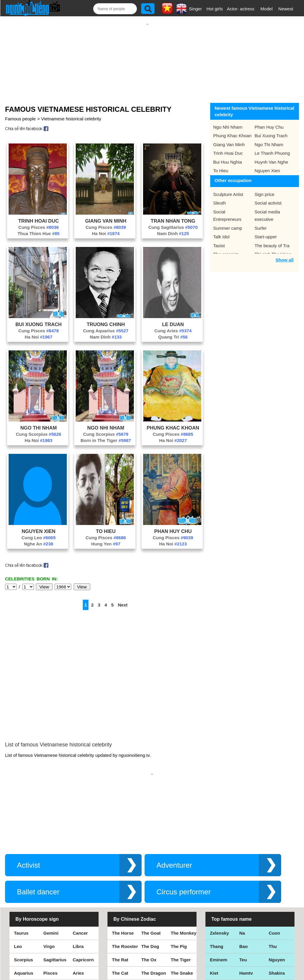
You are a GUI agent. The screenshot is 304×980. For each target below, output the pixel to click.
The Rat (120, 903)
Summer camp (228, 222)
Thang (217, 890)
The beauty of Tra (272, 240)
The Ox (149, 903)
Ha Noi (106, 228)
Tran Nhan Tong (173, 215)
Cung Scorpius (39, 428)
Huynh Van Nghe (271, 156)
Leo (18, 890)
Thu (273, 890)
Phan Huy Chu (173, 525)
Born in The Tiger (106, 434)
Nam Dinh (173, 228)
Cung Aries (173, 325)
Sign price (265, 188)
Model (266, 9)
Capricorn (83, 903)
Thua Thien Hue (39, 228)
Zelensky (219, 877)
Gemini (51, 877)
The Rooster (125, 890)
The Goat (151, 877)
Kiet (214, 917)
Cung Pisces (39, 221)
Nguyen (277, 903)
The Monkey (184, 877)
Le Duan (173, 318)
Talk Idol (221, 231)
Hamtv (246, 917)
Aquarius (24, 917)
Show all (285, 254)
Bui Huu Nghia (228, 156)
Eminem (218, 903)
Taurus (21, 877)
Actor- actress (241, 9)
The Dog (150, 890)
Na (242, 877)
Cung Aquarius (106, 325)
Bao (243, 890)
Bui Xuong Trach (39, 318)
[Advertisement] (148, 55)
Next (123, 599)
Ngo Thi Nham (38, 422)
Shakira (277, 917)
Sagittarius (55, 903)
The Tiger (181, 903)
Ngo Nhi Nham (106, 422)
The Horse (123, 877)
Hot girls (215, 9)
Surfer (261, 222)
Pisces (50, 917)
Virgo (49, 890)
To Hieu (106, 525)
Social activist (268, 197)
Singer (195, 9)
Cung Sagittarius (173, 221)
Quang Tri (173, 331)
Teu (243, 903)
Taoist (219, 240)
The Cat (120, 917)
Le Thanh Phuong (272, 147)
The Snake (182, 917)
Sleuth (220, 197)
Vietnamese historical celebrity (71, 113)
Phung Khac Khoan (173, 422)
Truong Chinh (106, 318)
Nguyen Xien (39, 525)
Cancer (80, 877)
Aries (78, 917)
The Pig (179, 890)
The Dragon (154, 917)
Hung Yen (106, 538)
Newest (286, 9)
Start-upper (266, 231)
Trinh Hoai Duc (39, 215)
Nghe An (38, 538)
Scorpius (23, 903)
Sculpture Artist (228, 188)
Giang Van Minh (106, 215)
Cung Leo (38, 532)
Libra (78, 890)
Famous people (20, 113)
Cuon (274, 877)
